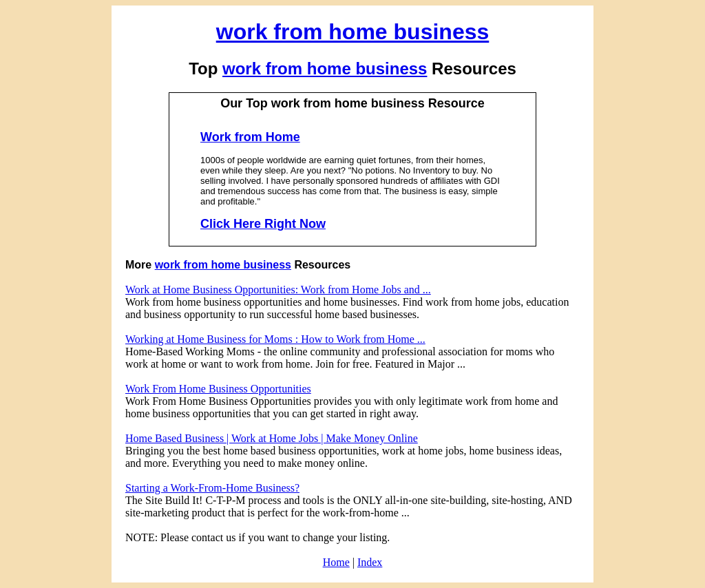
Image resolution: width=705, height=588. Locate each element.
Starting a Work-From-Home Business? (212, 488)
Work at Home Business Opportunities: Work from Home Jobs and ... (278, 290)
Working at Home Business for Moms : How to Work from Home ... (275, 339)
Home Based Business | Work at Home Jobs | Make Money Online (272, 438)
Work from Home (250, 137)
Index (370, 562)
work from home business (353, 32)
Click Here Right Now (263, 224)
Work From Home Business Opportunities (218, 389)
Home (336, 562)
